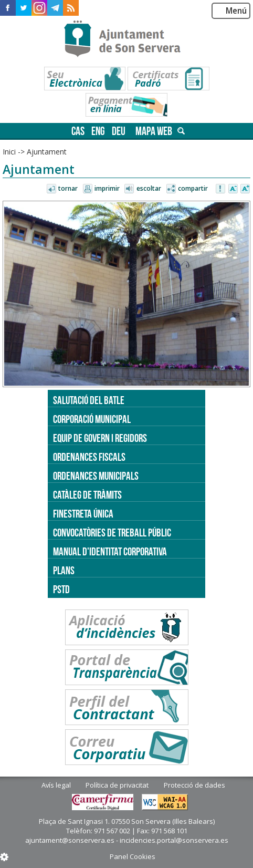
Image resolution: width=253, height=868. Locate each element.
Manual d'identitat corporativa (110, 551)
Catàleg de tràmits (87, 495)
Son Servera (127, 39)
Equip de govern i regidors (100, 438)
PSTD (61, 589)
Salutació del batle (89, 400)
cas (78, 131)
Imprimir (107, 188)
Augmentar (245, 189)
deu (119, 131)
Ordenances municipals (96, 476)
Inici (9, 152)
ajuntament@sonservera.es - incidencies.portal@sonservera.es (127, 840)
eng (98, 131)
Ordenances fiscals (89, 457)
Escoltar (149, 188)
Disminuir (233, 189)
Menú (236, 11)
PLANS (64, 570)
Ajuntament (47, 152)
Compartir (193, 188)
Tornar (68, 188)
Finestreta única (83, 514)
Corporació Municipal (92, 419)
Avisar (221, 189)
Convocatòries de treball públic (112, 533)
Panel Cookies (133, 856)
